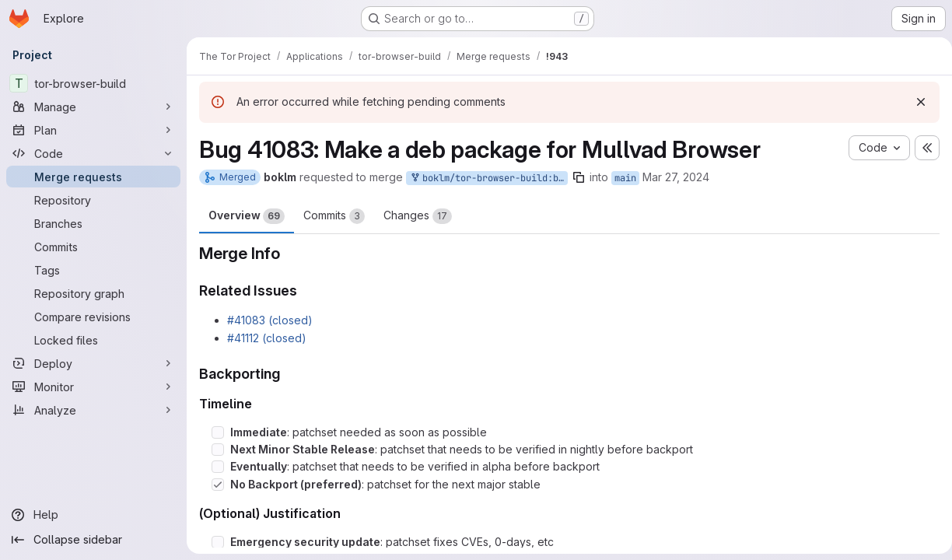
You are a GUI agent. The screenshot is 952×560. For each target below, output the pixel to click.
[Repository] (93, 200)
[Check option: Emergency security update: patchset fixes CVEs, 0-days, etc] (218, 542)
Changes (418, 216)
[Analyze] (93, 410)
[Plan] (93, 130)
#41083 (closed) (270, 320)
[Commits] (93, 247)
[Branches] (93, 223)
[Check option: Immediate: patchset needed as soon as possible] (218, 432)
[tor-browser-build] (93, 83)
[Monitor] (93, 387)
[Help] (93, 515)
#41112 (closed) (267, 338)
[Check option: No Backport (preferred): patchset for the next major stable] (218, 485)
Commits (334, 216)
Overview (247, 216)
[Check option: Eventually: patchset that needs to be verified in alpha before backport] (218, 467)
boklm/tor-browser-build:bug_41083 (488, 178)
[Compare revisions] (93, 317)
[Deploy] (93, 363)
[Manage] (93, 107)
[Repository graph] (93, 293)
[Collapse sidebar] (93, 540)
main (625, 178)
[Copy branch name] (579, 177)
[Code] (93, 153)
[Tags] (93, 270)
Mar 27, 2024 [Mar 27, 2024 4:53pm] (676, 177)
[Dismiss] (915, 102)
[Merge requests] (93, 177)
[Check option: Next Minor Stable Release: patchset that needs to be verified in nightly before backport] (218, 450)
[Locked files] (93, 340)
